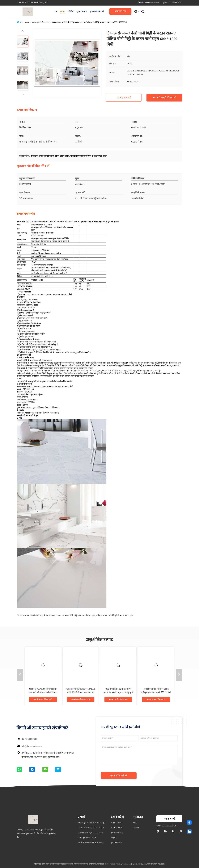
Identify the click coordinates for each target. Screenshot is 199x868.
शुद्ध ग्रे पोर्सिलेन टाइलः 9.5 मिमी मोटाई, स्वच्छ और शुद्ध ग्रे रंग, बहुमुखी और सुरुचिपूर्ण (118, 692)
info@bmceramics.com (32, 746)
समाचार (136, 828)
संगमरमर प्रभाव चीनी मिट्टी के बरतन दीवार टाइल (76, 615)
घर (56, 11)
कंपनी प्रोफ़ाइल (116, 823)
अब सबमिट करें (119, 775)
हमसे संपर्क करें (97, 11)
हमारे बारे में (82, 11)
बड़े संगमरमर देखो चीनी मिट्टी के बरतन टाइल (38, 615)
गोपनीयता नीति (40, 864)
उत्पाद (63, 11)
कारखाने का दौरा (117, 828)
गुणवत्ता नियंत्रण (117, 833)
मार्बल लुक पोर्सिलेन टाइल (41, 22)
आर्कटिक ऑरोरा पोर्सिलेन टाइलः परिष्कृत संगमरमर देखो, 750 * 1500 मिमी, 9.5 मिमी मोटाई (156, 692)
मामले (135, 823)
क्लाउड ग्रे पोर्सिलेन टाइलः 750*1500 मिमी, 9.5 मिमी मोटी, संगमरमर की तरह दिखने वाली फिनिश (81, 692)
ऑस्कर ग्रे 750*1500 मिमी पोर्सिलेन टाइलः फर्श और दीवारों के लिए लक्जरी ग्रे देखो (43, 692)
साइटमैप (114, 838)
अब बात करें (120, 11)
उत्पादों (27, 22)
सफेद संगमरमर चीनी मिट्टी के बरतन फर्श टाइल (114, 615)
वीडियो (71, 11)
